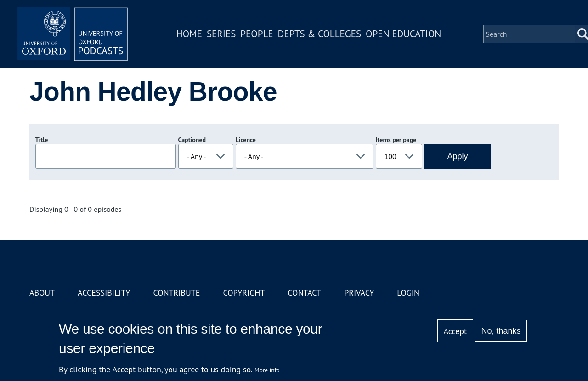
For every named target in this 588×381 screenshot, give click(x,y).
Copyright (244, 293)
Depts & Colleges (320, 34)
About (42, 293)
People (257, 34)
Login (408, 293)
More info (267, 370)
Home (189, 34)
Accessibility (104, 293)
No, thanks (501, 331)
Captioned (192, 140)
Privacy (359, 293)
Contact (304, 293)
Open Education (403, 34)
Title (42, 140)
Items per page (396, 140)
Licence (246, 140)
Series (221, 34)
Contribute (176, 293)
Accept (455, 331)
